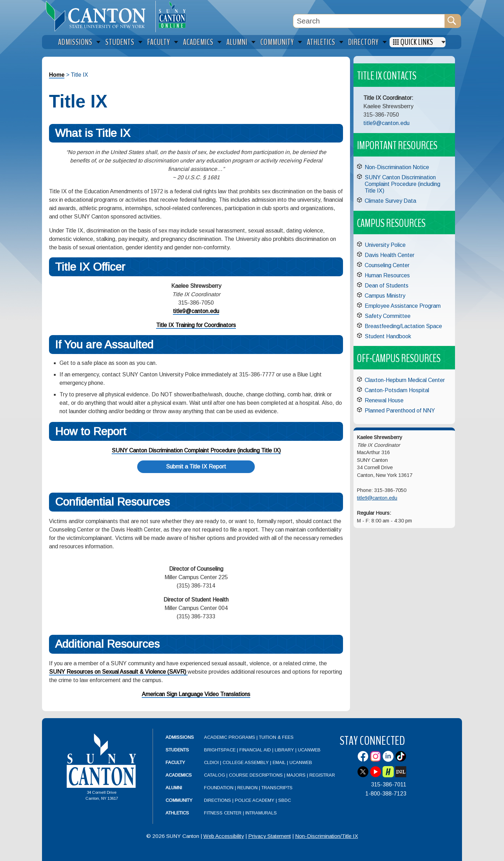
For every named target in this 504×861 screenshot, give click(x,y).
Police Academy (255, 800)
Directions (218, 800)
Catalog (215, 775)
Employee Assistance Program (403, 306)
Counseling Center (387, 265)
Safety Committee (388, 316)
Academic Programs (230, 737)
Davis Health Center (390, 255)
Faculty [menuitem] (159, 42)
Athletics (177, 813)
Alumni (174, 788)
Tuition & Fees (276, 737)
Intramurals (261, 813)
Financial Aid (255, 750)
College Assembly (246, 762)
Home (57, 75)
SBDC (285, 800)
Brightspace (220, 750)
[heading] (99, 16)
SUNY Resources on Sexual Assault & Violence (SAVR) (118, 672)
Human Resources (387, 275)
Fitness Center (223, 813)
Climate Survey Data (390, 201)
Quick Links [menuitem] (417, 42)
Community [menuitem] (277, 42)
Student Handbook (388, 336)
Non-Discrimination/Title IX (327, 836)
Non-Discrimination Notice (397, 167)
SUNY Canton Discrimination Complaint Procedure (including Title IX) (196, 450)
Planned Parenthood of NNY (400, 411)
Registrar (322, 775)
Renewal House (384, 400)
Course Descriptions (256, 775)
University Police (385, 245)
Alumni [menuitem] (237, 42)
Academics (179, 775)
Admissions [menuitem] (75, 42)
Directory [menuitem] (363, 42)
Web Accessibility (224, 836)
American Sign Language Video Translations (196, 694)
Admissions (180, 737)
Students (177, 750)
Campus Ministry (385, 296)
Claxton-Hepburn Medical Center (405, 380)
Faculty (175, 762)
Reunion (247, 788)
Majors (296, 775)
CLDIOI (211, 762)
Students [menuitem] (120, 42)
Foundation (219, 788)
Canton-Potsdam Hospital (397, 390)
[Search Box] (369, 21)
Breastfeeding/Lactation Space (403, 326)
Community (179, 800)
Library (284, 750)
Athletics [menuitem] (321, 42)
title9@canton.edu (196, 311)
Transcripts (277, 788)
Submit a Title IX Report (196, 467)
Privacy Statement (269, 836)
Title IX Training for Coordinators (196, 325)
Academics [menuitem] (198, 42)
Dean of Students (387, 286)
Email (279, 762)
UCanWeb (309, 750)
